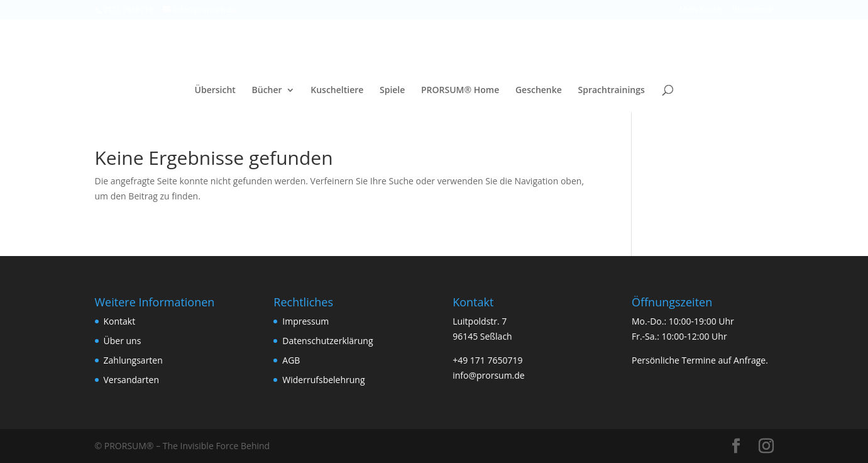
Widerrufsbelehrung (323, 380)
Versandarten (131, 380)
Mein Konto (700, 10)
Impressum (305, 321)
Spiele (392, 91)
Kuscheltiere (337, 91)
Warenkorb (753, 10)
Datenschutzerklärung (327, 341)
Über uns (123, 341)
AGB (291, 360)
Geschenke (539, 91)
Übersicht (215, 91)
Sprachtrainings (611, 91)
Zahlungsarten (133, 360)
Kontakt (120, 321)
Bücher (267, 91)
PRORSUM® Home (460, 91)
